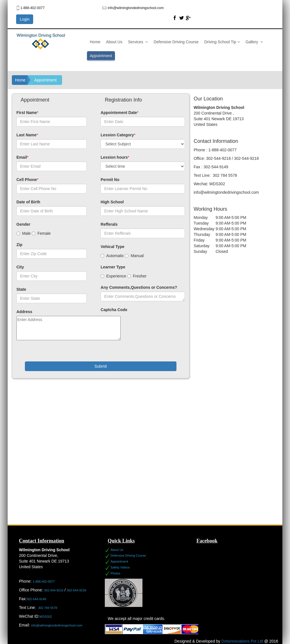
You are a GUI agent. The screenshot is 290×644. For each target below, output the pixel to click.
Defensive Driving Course (176, 42)
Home (95, 42)
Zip (19, 245)
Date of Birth (28, 202)
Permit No (110, 180)
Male (24, 233)
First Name (27, 113)
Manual (134, 256)
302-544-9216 (54, 590)
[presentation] (144, 331)
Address (24, 312)
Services (138, 42)
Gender (23, 224)
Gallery (254, 42)
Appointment (101, 56)
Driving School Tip (222, 42)
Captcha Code (114, 310)
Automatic (112, 256)
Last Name (26, 135)
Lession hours (114, 157)
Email (22, 157)
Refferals (109, 224)
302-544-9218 (77, 590)
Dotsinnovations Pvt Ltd (242, 641)
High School (112, 202)
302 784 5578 (48, 608)
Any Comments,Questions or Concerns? (139, 287)
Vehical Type (112, 247)
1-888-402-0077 (44, 581)
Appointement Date (119, 113)
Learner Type (113, 267)
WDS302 (46, 617)
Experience (113, 276)
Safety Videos (120, 567)
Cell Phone (27, 180)
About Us (114, 42)
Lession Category (117, 135)
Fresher (137, 276)
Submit (101, 366)
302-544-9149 (36, 599)
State (21, 289)
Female (41, 233)
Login (25, 19)
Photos (115, 573)
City (20, 267)
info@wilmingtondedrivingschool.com (57, 625)
